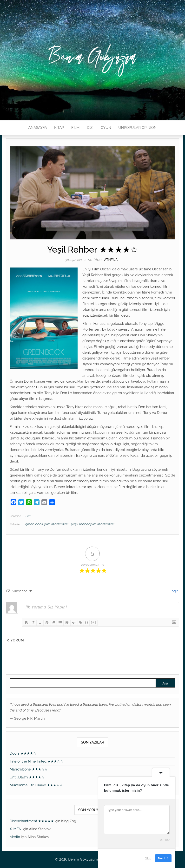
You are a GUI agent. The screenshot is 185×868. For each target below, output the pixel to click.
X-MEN (16, 829)
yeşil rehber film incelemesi (93, 524)
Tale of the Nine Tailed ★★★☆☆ (36, 761)
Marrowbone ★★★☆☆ (29, 769)
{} (87, 622)
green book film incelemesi (47, 524)
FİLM (75, 128)
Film (29, 516)
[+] (93, 622)
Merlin (15, 837)
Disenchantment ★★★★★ (32, 821)
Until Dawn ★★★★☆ (27, 777)
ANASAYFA (38, 128)
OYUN (106, 128)
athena (111, 260)
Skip (148, 858)
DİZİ (90, 128)
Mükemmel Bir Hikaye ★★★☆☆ (36, 785)
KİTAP (59, 128)
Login (174, 591)
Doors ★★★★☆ (23, 753)
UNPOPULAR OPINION (137, 128)
